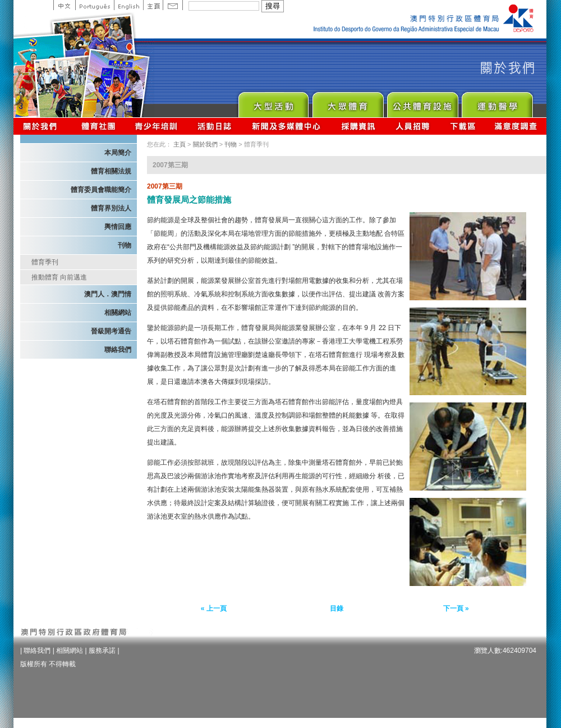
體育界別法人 (111, 208)
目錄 (337, 608)
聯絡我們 (118, 350)
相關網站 (118, 313)
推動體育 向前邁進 (59, 277)
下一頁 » (456, 608)
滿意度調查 (516, 126)
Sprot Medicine (497, 102)
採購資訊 (358, 126)
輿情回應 (118, 227)
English (128, 5)
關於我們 (42, 126)
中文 (64, 5)
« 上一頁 (214, 608)
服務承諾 (102, 651)
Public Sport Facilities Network (422, 102)
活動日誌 (215, 126)
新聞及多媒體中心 (287, 126)
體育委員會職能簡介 (101, 190)
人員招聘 (413, 126)
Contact (173, 5)
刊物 (125, 245)
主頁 (153, 5)
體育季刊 (45, 262)
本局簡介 (118, 153)
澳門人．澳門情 (108, 294)
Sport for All (348, 102)
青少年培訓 (157, 126)
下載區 (463, 126)
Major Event (273, 102)
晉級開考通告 (111, 331)
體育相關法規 (111, 171)
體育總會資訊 (98, 126)
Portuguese (95, 5)
